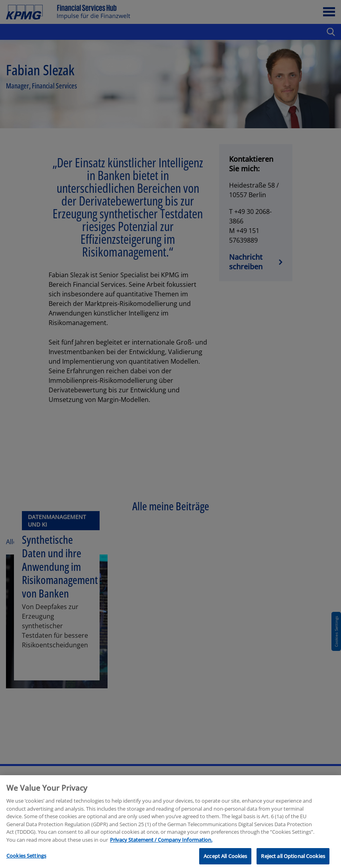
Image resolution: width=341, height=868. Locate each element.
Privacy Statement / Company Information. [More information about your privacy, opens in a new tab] (161, 845)
